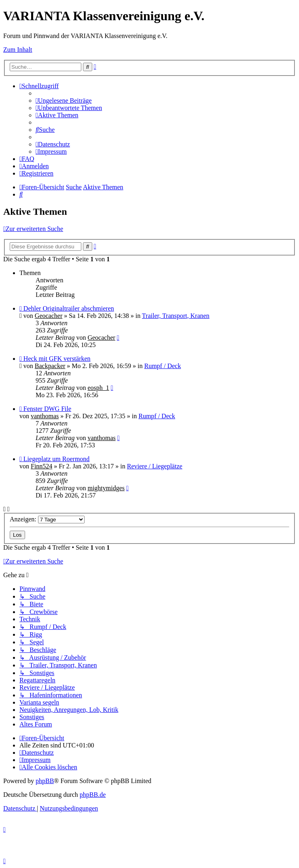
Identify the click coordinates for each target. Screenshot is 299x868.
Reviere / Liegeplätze (155, 466)
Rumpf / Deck (162, 366)
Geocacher (49, 316)
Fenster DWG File (47, 409)
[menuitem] (64, 101)
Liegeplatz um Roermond (57, 459)
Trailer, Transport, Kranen (176, 316)
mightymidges (106, 488)
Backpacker (50, 366)
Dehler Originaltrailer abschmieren (69, 308)
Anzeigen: (47, 519)
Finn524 (41, 466)
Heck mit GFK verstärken (57, 359)
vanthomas (45, 416)
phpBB (45, 781)
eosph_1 (98, 388)
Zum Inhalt (18, 50)
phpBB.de (93, 795)
